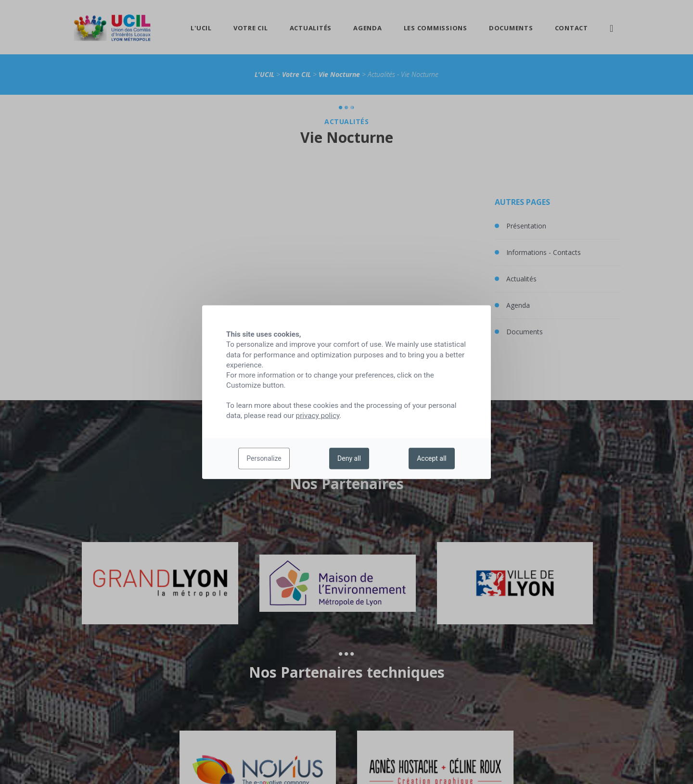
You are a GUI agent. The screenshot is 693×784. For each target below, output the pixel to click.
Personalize (264, 458)
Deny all (349, 458)
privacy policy (318, 416)
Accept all (432, 458)
